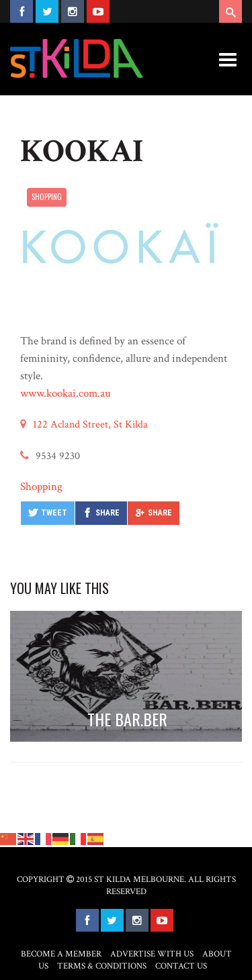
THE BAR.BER (127, 719)
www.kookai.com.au (66, 393)
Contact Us (181, 966)
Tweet (54, 513)
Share (108, 513)
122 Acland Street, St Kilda (90, 425)
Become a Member (61, 954)
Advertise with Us (152, 954)
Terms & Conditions (102, 966)
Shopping (47, 197)
